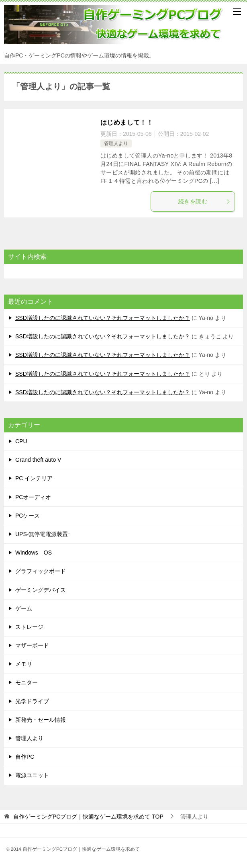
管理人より (116, 143)
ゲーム (24, 608)
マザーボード (32, 645)
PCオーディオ (33, 497)
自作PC (25, 757)
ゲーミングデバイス (41, 590)
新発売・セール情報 (41, 720)
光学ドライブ (32, 701)
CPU (21, 441)
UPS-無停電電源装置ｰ (43, 534)
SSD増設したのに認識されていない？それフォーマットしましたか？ (103, 318)
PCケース (28, 516)
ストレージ (29, 627)
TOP (88, 817)
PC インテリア (34, 478)
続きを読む (204, 201)
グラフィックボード (41, 571)
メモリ (24, 664)
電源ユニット (32, 775)
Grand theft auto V (38, 460)
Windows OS (34, 553)
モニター (27, 682)
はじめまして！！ (127, 122)
